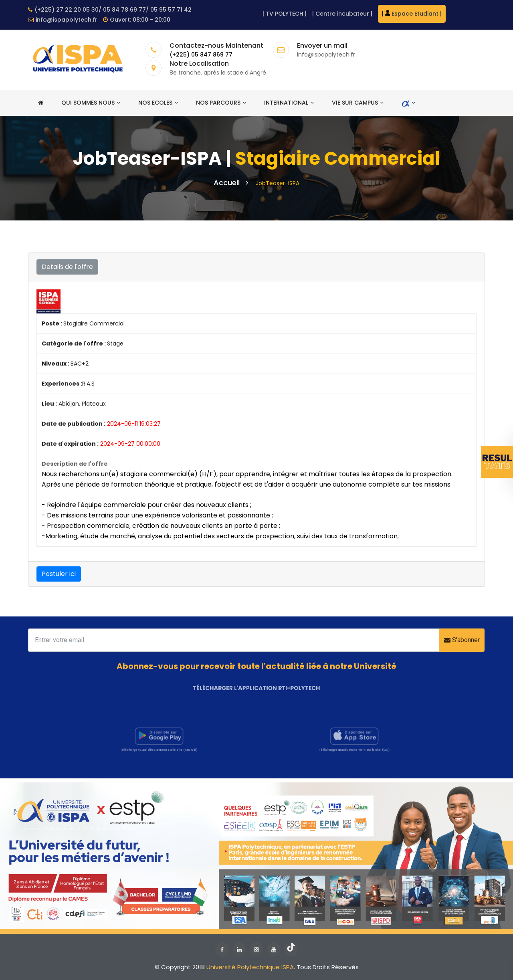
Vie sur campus (358, 103)
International (289, 103)
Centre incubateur (342, 14)
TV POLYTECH (285, 14)
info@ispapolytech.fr (63, 20)
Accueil (231, 183)
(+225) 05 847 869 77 (201, 55)
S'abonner (462, 640)
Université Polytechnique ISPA (250, 967)
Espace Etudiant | (413, 14)
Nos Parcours (221, 103)
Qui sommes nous (91, 103)
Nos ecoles (158, 103)
